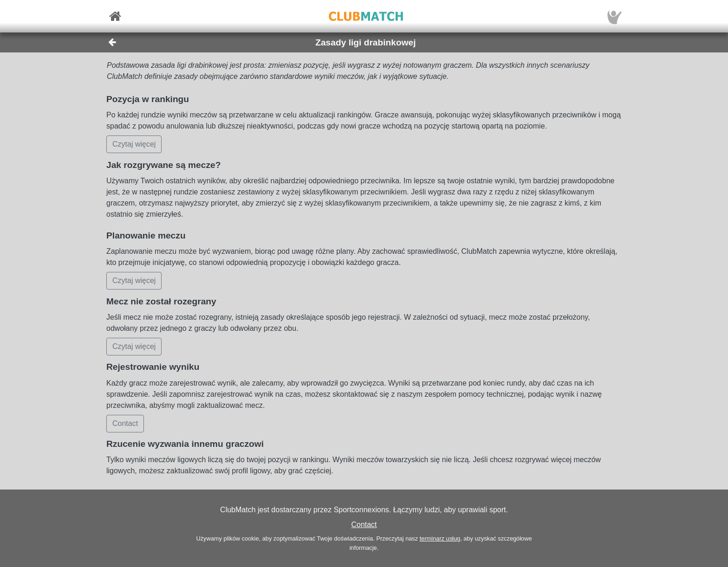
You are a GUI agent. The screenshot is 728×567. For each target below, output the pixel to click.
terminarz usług (440, 538)
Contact (364, 525)
